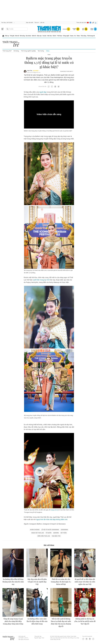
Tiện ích (37, 23)
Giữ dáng (16, 51)
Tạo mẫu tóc (56, 536)
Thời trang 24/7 (7, 51)
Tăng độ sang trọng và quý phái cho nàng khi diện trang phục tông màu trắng (13, 621)
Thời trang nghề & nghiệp (28, 51)
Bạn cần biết (30, 23)
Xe (75, 36)
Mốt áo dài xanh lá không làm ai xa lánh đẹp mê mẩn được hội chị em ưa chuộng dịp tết (61, 623)
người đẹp (43, 92)
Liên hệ (42, 23)
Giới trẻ (34, 36)
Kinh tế (17, 36)
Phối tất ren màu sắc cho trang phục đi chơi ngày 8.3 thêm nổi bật (61, 582)
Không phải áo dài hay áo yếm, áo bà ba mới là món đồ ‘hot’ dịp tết (85, 621)
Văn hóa (50, 36)
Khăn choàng (35, 530)
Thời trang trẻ (91, 36)
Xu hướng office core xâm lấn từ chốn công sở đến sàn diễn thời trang (37, 621)
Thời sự (7, 36)
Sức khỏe (28, 36)
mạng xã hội (54, 510)
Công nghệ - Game (68, 36)
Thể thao (60, 36)
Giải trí (54, 36)
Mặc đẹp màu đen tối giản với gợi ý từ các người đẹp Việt (37, 582)
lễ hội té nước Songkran (50, 530)
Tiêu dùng (84, 36)
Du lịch (44, 36)
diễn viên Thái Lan (44, 536)
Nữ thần (64, 533)
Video (78, 36)
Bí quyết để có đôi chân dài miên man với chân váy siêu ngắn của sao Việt (85, 582)
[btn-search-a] (8, 29)
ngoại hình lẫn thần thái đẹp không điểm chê (51, 520)
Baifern (56, 533)
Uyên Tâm (30, 71)
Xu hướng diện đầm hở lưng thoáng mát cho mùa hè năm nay (13, 582)
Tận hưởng (41, 51)
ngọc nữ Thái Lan (38, 533)
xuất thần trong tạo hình (41, 280)
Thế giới (12, 36)
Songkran (64, 530)
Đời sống (22, 36)
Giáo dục (39, 36)
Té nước (49, 533)
